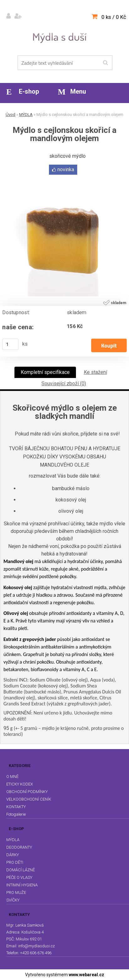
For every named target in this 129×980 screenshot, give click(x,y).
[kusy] (10, 344)
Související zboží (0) (64, 383)
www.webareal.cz (86, 975)
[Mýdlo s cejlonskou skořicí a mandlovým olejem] (65, 179)
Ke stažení (95, 372)
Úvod (11, 115)
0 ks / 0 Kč (114, 17)
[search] (105, 63)
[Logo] (61, 37)
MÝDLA (26, 115)
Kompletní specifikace (45, 372)
